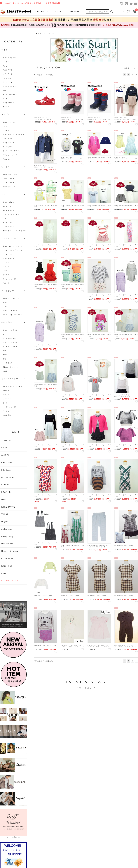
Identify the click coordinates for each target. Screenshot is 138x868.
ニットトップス (8, 143)
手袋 (4, 351)
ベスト (5, 99)
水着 (4, 359)
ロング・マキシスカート (12, 214)
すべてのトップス (9, 122)
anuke (4, 448)
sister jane (7, 529)
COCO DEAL (8, 477)
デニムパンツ (8, 223)
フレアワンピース (9, 179)
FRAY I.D (6, 492)
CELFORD (7, 463)
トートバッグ (8, 254)
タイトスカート (8, 210)
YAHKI (5, 514)
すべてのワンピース (10, 174)
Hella (4, 499)
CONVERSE (7, 559)
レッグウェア (8, 363)
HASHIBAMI (7, 544)
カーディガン (8, 147)
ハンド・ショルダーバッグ (13, 250)
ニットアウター (8, 103)
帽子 (4, 334)
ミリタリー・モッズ (10, 94)
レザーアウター (8, 74)
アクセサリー (8, 411)
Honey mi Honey (10, 551)
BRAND (59, 12)
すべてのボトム (8, 202)
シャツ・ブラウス (9, 139)
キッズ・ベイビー (47, 33)
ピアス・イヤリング (10, 311)
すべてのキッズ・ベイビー (13, 386)
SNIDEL (5, 455)
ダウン (5, 90)
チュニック (7, 159)
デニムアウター (8, 70)
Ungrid (5, 522)
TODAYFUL (7, 440)
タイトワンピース (9, 183)
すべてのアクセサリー (11, 298)
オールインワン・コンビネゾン (14, 231)
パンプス (6, 267)
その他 (5, 371)
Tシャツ (6, 126)
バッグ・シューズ (9, 407)
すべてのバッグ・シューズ (13, 246)
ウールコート (8, 82)
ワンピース (7, 399)
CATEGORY (42, 12)
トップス (6, 395)
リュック (6, 262)
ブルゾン (6, 66)
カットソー (7, 130)
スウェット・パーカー (11, 155)
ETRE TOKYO (8, 507)
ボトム (5, 403)
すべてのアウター (9, 58)
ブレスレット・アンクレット (13, 315)
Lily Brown (7, 470)
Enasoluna (7, 566)
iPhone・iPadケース (11, 367)
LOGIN (121, 12)
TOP (36, 33)
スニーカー (7, 283)
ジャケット (7, 62)
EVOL (4, 573)
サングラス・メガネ (10, 342)
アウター (6, 391)
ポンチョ (6, 107)
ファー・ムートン (9, 86)
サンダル (6, 275)
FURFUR (6, 485)
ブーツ (5, 271)
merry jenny (7, 536)
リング (5, 307)
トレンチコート (8, 78)
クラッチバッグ (8, 258)
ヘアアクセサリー (9, 338)
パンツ (5, 218)
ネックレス (7, 302)
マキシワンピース (9, 187)
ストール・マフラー (10, 347)
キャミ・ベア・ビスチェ (12, 151)
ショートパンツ (8, 227)
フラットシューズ (9, 279)
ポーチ (5, 355)
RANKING (76, 12)
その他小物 (7, 415)
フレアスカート (8, 206)
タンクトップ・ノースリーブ (13, 134)
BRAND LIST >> (10, 581)
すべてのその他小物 (10, 330)
